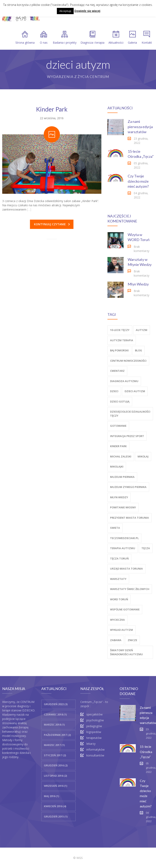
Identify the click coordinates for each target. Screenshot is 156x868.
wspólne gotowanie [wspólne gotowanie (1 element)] (125, 609)
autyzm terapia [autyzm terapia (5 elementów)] (122, 340)
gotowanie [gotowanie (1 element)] (118, 426)
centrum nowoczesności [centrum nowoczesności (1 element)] (128, 361)
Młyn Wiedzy (138, 284)
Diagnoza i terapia (92, 38)
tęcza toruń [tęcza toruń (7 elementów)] (119, 558)
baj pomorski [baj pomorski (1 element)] (119, 350)
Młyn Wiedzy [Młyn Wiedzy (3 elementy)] (119, 497)
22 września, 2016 (52, 118)
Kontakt (147, 38)
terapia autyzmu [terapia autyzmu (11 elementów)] (123, 548)
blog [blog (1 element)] (138, 350)
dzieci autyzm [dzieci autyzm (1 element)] (135, 391)
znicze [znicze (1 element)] (132, 640)
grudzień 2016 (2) (56, 765)
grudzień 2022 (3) (56, 704)
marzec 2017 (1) (54, 745)
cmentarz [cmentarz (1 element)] (117, 371)
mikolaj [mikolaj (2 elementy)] (143, 456)
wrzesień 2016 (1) (56, 786)
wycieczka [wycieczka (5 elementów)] (117, 620)
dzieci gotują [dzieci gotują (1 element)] (120, 401)
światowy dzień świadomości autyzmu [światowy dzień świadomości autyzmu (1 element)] (126, 652)
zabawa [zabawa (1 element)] (116, 640)
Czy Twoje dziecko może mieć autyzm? (138, 181)
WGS (80, 858)
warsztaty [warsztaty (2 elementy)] (118, 579)
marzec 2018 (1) (54, 725)
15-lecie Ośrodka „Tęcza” (146, 752)
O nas (44, 38)
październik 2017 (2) (57, 735)
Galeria (132, 38)
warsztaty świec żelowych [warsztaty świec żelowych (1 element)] (130, 589)
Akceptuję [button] (65, 11)
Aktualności (116, 38)
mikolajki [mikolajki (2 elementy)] (117, 467)
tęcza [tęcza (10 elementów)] (146, 548)
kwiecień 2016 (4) (55, 806)
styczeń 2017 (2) (55, 755)
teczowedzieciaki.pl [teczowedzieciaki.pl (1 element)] (124, 538)
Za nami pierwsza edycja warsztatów (140, 126)
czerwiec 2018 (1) (55, 714)
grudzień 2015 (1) (56, 816)
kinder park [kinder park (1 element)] (118, 446)
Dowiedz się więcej (87, 11)
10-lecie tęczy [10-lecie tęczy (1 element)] (120, 330)
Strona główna (25, 38)
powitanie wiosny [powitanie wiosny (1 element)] (123, 507)
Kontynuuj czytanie (52, 224)
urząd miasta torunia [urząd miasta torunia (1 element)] (126, 569)
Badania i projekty (65, 38)
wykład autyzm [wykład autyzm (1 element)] (122, 630)
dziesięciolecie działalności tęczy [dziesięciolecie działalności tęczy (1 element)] (130, 414)
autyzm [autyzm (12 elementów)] (142, 330)
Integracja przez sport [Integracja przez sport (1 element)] (127, 436)
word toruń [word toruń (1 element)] (119, 599)
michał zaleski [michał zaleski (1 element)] (121, 456)
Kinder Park (52, 109)
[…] (29, 209)
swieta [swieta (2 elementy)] (115, 528)
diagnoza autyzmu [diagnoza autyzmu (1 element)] (124, 381)
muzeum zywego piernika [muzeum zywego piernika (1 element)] (128, 487)
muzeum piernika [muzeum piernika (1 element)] (122, 477)
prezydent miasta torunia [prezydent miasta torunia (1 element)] (129, 518)
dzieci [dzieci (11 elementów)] (114, 391)
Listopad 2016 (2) (55, 776)
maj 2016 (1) (51, 796)
